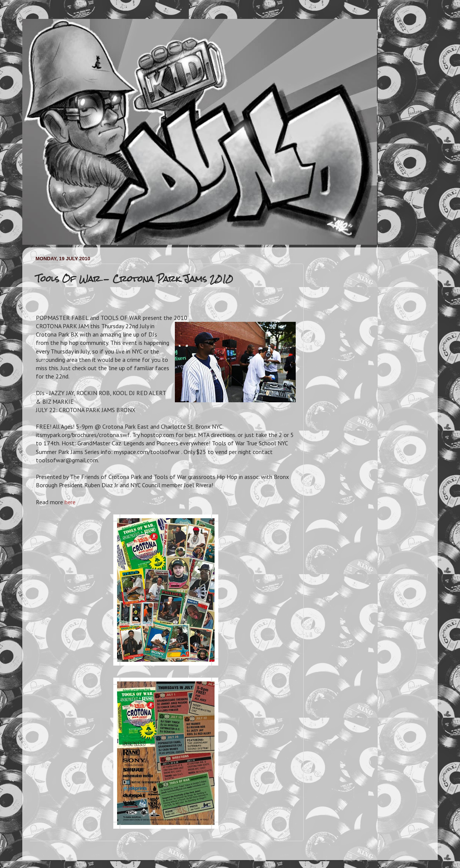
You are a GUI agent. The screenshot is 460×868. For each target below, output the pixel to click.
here (70, 502)
